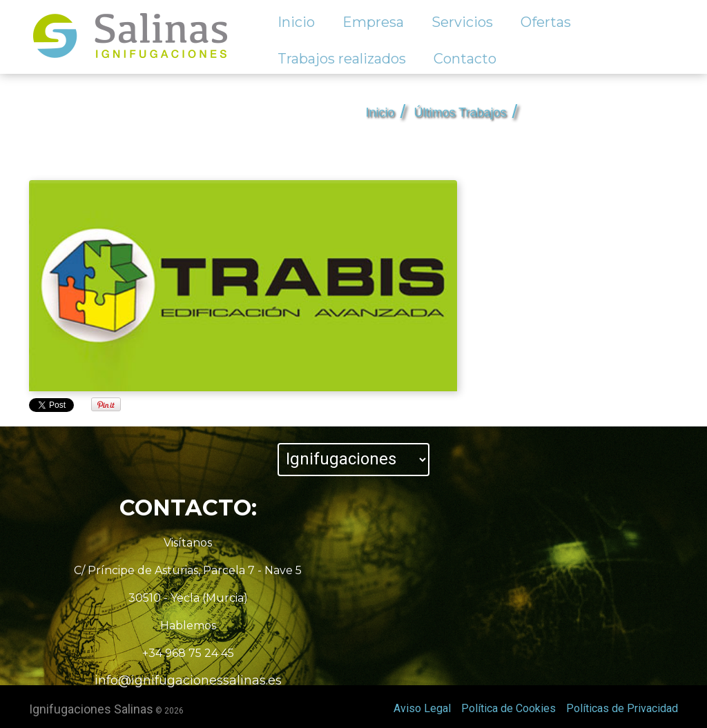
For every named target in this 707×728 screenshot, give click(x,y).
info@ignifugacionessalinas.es (188, 680)
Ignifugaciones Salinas (91, 709)
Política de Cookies (509, 708)
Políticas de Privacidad (622, 708)
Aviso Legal (422, 708)
